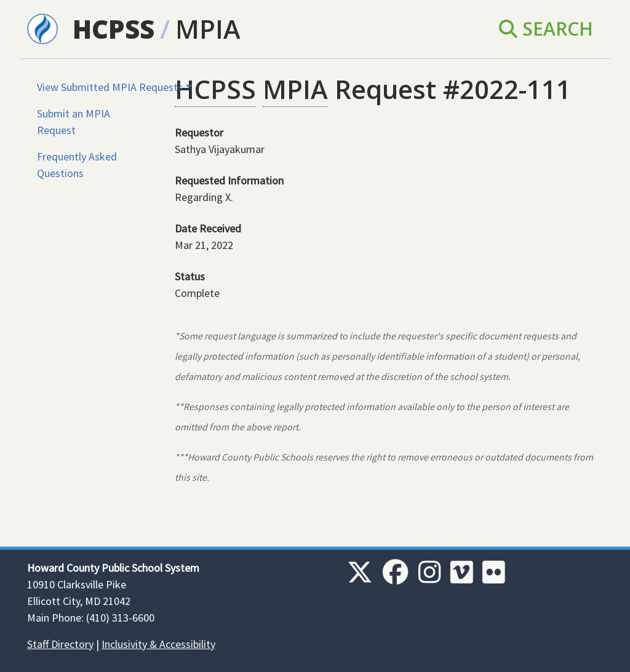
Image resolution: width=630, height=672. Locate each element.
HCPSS (114, 29)
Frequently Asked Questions (77, 165)
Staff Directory (60, 644)
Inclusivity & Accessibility (158, 644)
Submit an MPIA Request (74, 122)
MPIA (208, 29)
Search (546, 29)
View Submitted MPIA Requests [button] (110, 87)
